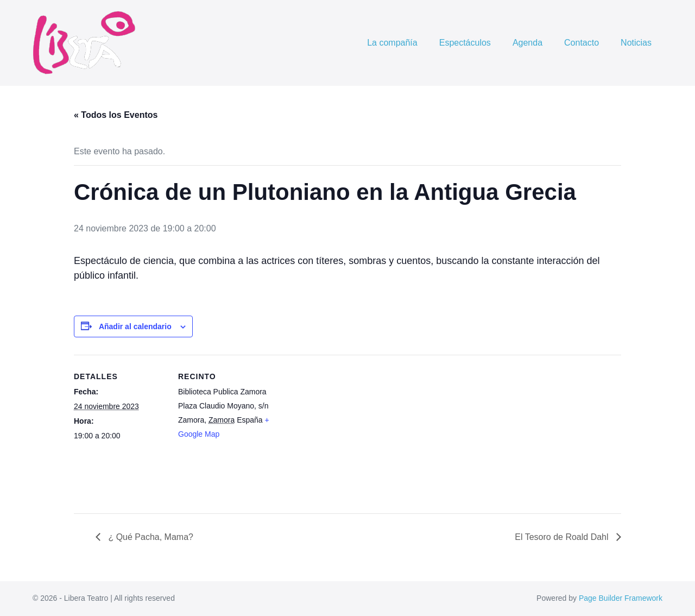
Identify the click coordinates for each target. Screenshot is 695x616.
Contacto (582, 43)
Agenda (527, 43)
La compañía (392, 43)
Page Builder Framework (621, 598)
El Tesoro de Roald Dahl (563, 537)
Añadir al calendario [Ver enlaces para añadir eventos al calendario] (135, 326)
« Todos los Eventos (116, 115)
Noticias (636, 43)
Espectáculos (465, 43)
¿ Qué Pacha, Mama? (150, 537)
